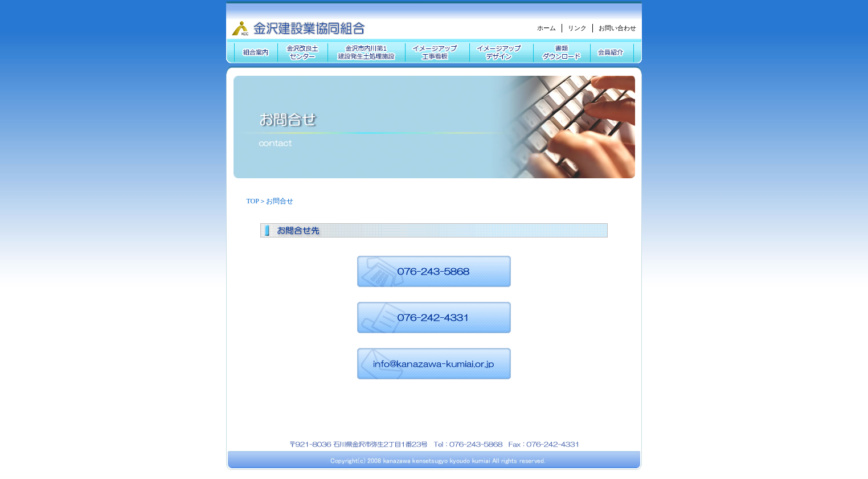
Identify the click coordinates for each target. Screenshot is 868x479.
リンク (577, 28)
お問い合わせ (617, 28)
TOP (253, 201)
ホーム (546, 28)
